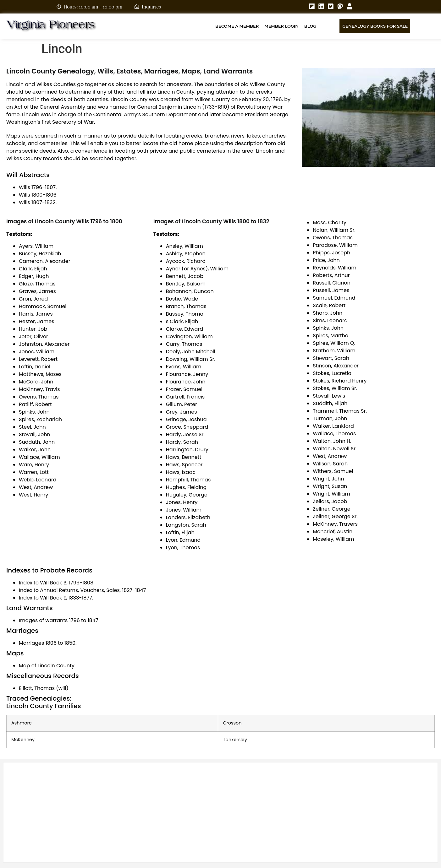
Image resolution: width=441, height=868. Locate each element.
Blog (310, 26)
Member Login (281, 26)
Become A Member (237, 26)
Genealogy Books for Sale (375, 26)
